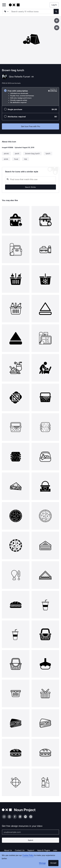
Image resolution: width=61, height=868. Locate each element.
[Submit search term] (56, 11)
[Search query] (30, 179)
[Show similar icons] (57, 28)
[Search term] (32, 11)
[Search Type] (6, 11)
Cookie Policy (28, 855)
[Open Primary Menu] (4, 5)
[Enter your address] (30, 832)
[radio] (30, 97)
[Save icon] (57, 21)
